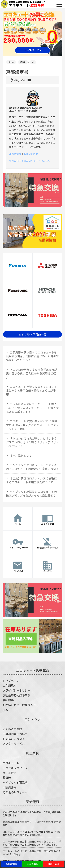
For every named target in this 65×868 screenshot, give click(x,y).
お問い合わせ (31, 154)
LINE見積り (33, 864)
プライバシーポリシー (16, 690)
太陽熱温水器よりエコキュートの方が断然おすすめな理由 (32, 823)
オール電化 (10, 773)
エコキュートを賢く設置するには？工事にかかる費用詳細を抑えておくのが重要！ (31, 391)
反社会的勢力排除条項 (16, 695)
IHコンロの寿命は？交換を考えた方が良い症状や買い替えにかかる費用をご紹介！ (32, 373)
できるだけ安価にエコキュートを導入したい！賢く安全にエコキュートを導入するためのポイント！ (32, 408)
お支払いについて (14, 739)
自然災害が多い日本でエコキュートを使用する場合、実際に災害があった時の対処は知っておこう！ (32, 356)
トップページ (11, 681)
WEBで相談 (12, 864)
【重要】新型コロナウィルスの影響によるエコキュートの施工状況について (31, 480)
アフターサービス (14, 744)
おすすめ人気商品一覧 (33, 334)
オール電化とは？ (21, 456)
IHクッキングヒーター (17, 768)
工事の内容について (15, 734)
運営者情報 (15, 154)
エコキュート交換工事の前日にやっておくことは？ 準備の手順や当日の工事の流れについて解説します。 (32, 843)
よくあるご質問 (12, 729)
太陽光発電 (10, 787)
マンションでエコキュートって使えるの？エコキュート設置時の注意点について (32, 467)
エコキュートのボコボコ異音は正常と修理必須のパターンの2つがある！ (32, 853)
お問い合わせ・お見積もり (19, 705)
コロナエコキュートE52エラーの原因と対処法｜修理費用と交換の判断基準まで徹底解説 (31, 833)
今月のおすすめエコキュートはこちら (30, 161)
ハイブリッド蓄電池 (15, 782)
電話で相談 (53, 864)
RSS (5, 710)
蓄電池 (7, 778)
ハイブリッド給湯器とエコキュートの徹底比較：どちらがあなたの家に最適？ (31, 494)
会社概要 (8, 700)
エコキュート (11, 763)
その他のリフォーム (15, 792)
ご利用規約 (10, 685)
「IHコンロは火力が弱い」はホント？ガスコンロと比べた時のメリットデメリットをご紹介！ (32, 442)
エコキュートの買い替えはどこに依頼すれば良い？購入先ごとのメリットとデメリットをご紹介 (32, 425)
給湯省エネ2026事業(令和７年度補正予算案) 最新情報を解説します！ (32, 814)
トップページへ (33, 50)
